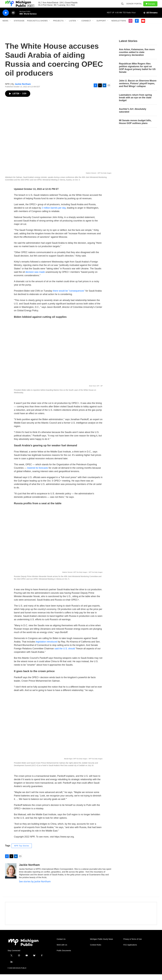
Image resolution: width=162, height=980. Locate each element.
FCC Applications (130, 951)
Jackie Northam (23, 90)
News (5, 26)
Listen (72, 26)
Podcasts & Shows (37, 26)
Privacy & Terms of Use (133, 945)
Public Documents (64, 956)
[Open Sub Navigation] (10, 26)
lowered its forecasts (38, 474)
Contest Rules (96, 951)
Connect (86, 26)
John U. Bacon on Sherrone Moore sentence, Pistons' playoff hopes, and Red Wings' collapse (138, 89)
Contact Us (61, 945)
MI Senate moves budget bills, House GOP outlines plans (135, 128)
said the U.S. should (65, 654)
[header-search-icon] (124, 7)
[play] (6, 18)
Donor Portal (135, 7)
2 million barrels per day (54, 214)
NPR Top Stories (22, 851)
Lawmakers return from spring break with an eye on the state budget (135, 103)
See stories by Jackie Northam (35, 887)
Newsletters (119, 26)
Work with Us (62, 951)
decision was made (35, 278)
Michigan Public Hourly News (101, 945)
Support (101, 26)
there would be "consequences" (69, 297)
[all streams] (150, 18)
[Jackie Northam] (11, 877)
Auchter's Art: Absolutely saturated (133, 116)
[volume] (13, 18)
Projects (58, 26)
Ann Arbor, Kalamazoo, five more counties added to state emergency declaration (137, 58)
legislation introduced (47, 647)
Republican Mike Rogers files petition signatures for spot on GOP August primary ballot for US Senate (137, 74)
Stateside (19, 26)
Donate (153, 7)
